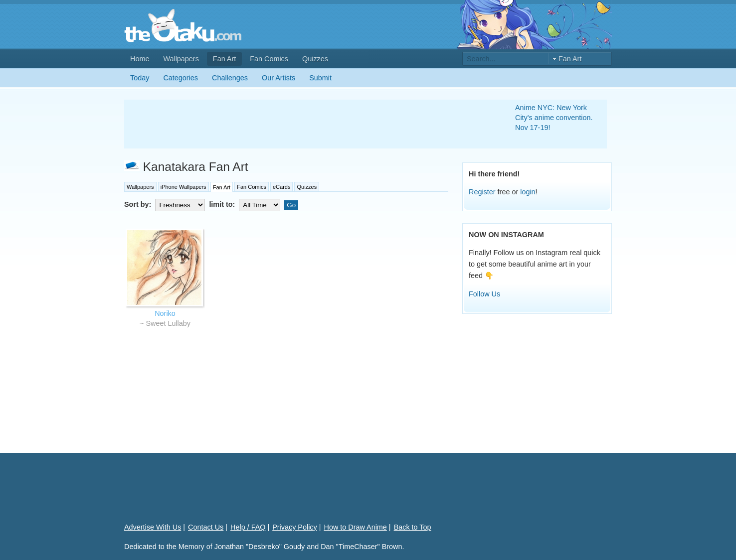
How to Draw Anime (356, 527)
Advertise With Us (153, 527)
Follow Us (484, 294)
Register (482, 192)
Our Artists (278, 78)
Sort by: (166, 204)
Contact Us (206, 527)
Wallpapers (181, 59)
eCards (281, 187)
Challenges (230, 78)
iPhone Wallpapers (184, 187)
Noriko (165, 313)
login (528, 192)
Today (140, 78)
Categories (181, 78)
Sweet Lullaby (168, 323)
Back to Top (413, 527)
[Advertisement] (308, 124)
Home (140, 59)
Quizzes (315, 59)
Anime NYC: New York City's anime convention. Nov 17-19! (554, 118)
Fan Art (224, 59)
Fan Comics (269, 59)
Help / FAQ (248, 527)
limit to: (246, 204)
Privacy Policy (295, 527)
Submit (320, 78)
